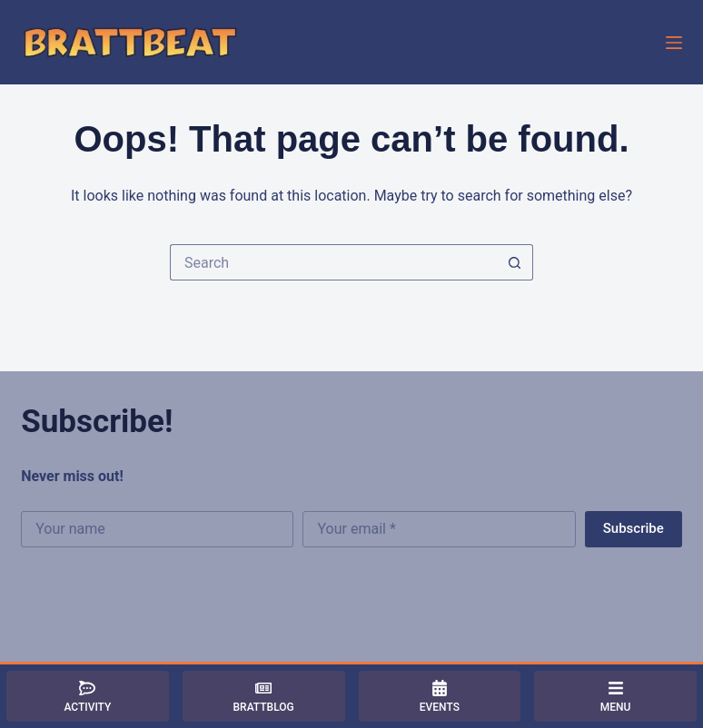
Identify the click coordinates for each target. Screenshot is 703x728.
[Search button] (515, 262)
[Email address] (439, 529)
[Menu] (674, 43)
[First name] (157, 529)
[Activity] (88, 696)
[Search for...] (333, 262)
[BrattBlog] (264, 696)
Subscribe (634, 528)
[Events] (440, 696)
